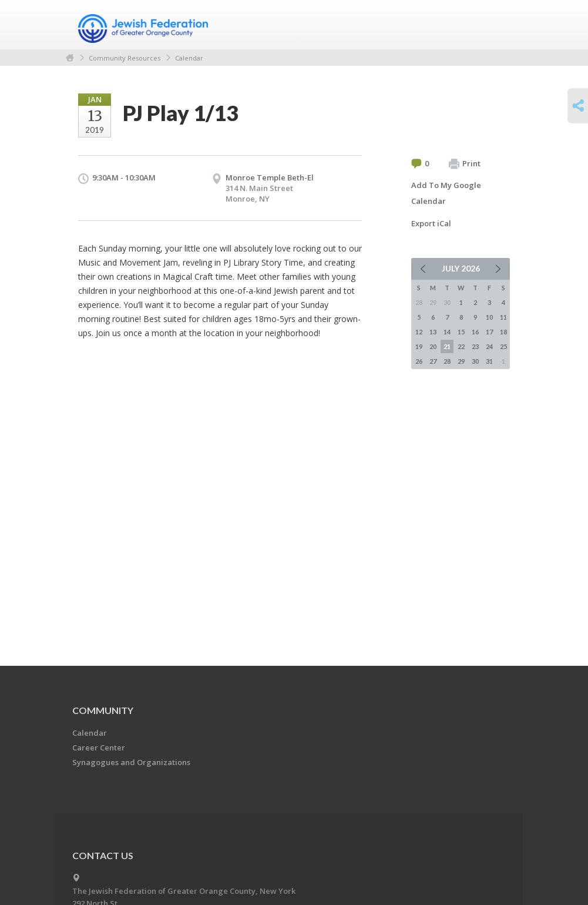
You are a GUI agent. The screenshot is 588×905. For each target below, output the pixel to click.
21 (447, 346)
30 (475, 361)
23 (475, 346)
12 (419, 332)
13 (433, 332)
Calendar (189, 58)
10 (489, 317)
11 (503, 317)
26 (419, 361)
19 (419, 346)
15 (461, 332)
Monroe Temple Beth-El (270, 177)
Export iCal (431, 223)
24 (489, 346)
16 (475, 332)
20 (433, 346)
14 (447, 332)
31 (489, 361)
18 (503, 332)
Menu (496, 25)
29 (461, 361)
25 (503, 346)
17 (489, 332)
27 (433, 361)
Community (103, 710)
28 (447, 361)
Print (465, 164)
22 (461, 346)
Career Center (99, 748)
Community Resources (125, 58)
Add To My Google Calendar (446, 193)
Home (70, 58)
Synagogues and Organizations (131, 762)
